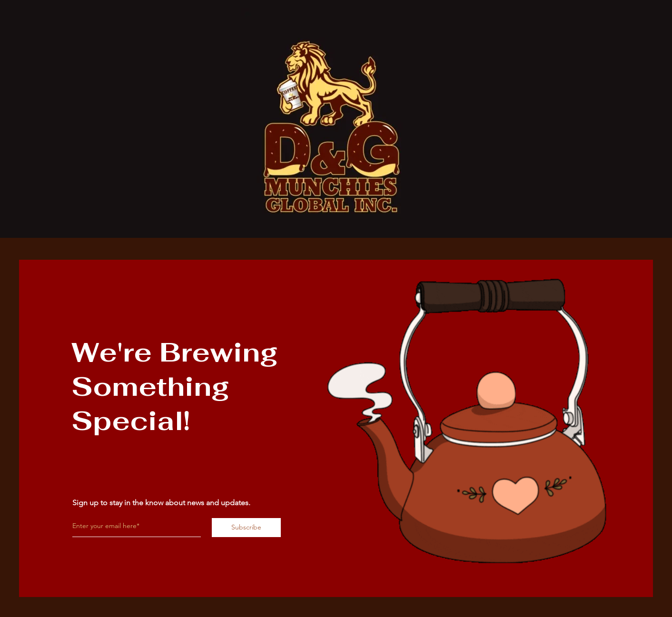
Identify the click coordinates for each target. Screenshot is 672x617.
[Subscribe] (246, 528)
